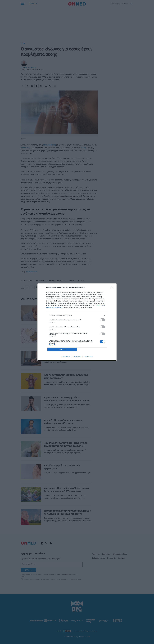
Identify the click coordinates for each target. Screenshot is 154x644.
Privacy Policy (89, 357)
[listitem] (77, 315)
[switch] (102, 320)
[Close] (112, 288)
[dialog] (77, 322)
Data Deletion (65, 357)
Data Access (77, 357)
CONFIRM (62, 349)
